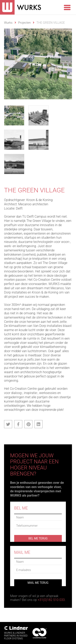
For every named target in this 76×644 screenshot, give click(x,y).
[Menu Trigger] (67, 7)
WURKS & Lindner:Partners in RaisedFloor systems (16, 633)
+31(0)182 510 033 (51, 600)
